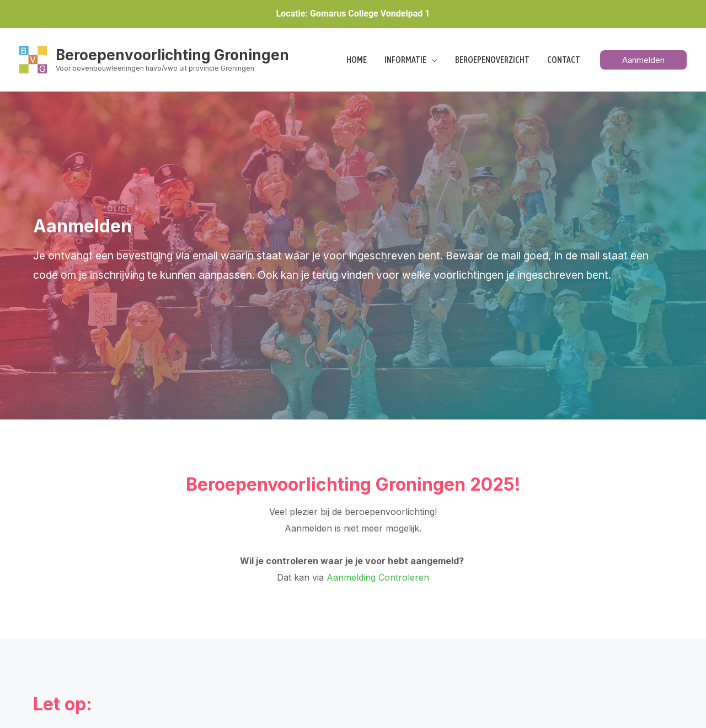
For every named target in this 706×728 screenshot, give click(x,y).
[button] (643, 60)
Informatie (405, 60)
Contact (564, 60)
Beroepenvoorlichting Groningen (172, 55)
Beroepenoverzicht (492, 60)
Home (357, 60)
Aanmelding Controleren (378, 577)
